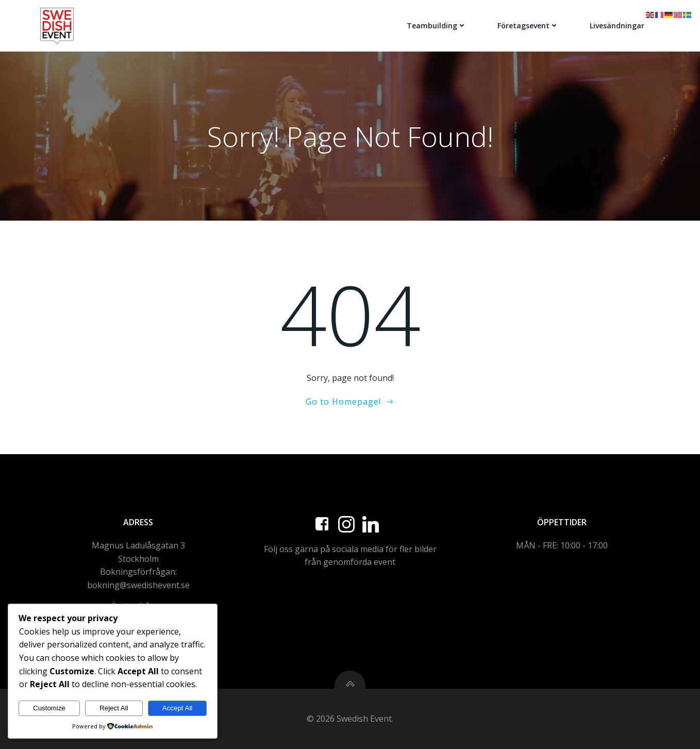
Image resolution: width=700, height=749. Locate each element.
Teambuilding (437, 26)
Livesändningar (617, 26)
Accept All (178, 708)
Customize (49, 708)
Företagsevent (528, 26)
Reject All (114, 708)
